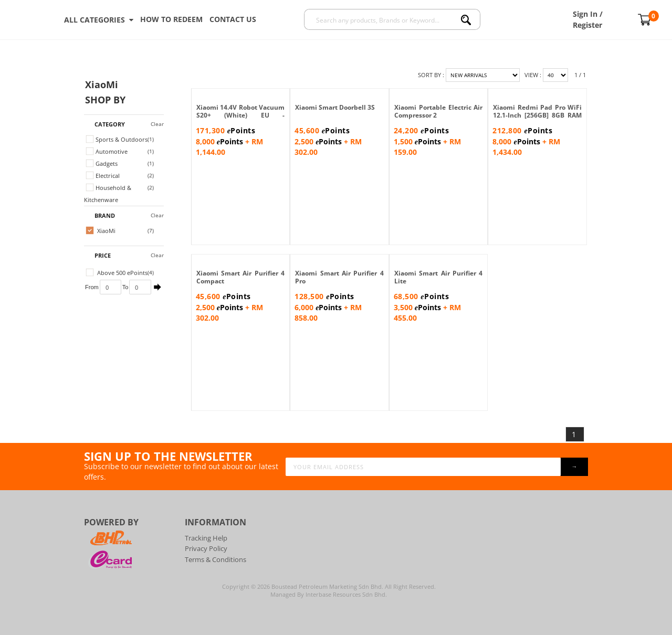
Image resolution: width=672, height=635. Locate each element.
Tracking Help (206, 538)
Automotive (107, 151)
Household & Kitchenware (108, 194)
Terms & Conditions (216, 559)
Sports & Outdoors (117, 139)
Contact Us (233, 19)
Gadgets (102, 163)
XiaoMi (101, 231)
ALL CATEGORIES (99, 20)
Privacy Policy (206, 548)
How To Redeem (171, 19)
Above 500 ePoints (117, 273)
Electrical (103, 176)
